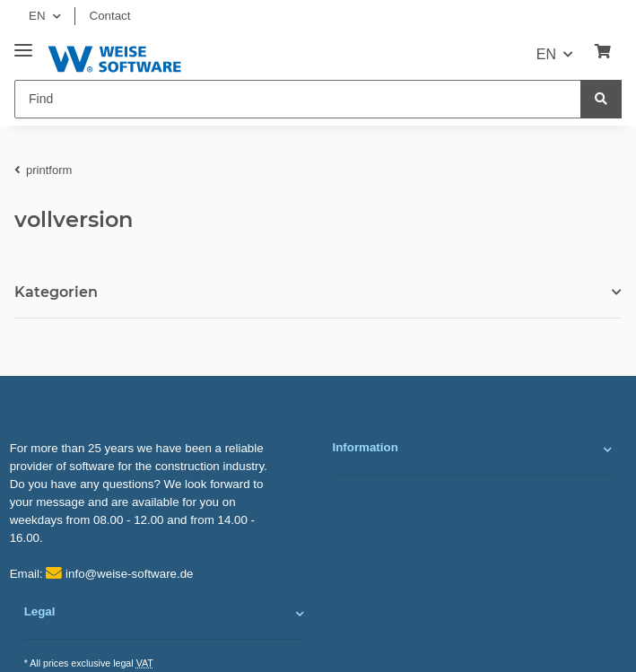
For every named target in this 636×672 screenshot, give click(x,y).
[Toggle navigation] (23, 44)
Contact (110, 16)
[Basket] (603, 52)
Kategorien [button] (56, 292)
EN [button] (37, 16)
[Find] (298, 99)
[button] (473, 449)
